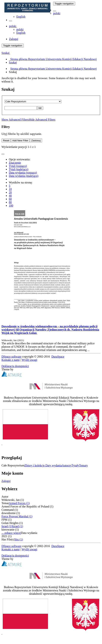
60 (10, 199)
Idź (40, 108)
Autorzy (67, 465)
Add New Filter (20, 140)
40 (10, 196)
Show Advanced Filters (15, 120)
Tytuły (75, 465)
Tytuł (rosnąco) (18, 166)
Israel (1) (7, 526)
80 (10, 202)
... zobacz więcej (11, 533)
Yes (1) (19, 539)
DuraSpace (58, 357)
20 (10, 192)
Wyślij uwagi (29, 360)
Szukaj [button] (6, 53)
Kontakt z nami (11, 360)
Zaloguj (6, 481)
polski (57, 13)
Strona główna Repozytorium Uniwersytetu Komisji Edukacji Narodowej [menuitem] (53, 59)
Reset (6, 140)
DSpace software (11, 357)
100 (11, 206)
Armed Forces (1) (19, 503)
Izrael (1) (18, 526)
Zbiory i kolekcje (35, 465)
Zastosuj (36, 140)
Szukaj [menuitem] (13, 62)
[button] (55, 11)
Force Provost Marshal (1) (17, 516)
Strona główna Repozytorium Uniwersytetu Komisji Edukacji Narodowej (53, 69)
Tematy (83, 465)
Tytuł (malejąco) (19, 169)
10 (10, 189)
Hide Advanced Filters (42, 120)
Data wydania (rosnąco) (23, 173)
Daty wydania (54, 465)
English (21, 17)
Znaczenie (15, 163)
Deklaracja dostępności (15, 366)
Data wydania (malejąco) (24, 176)
